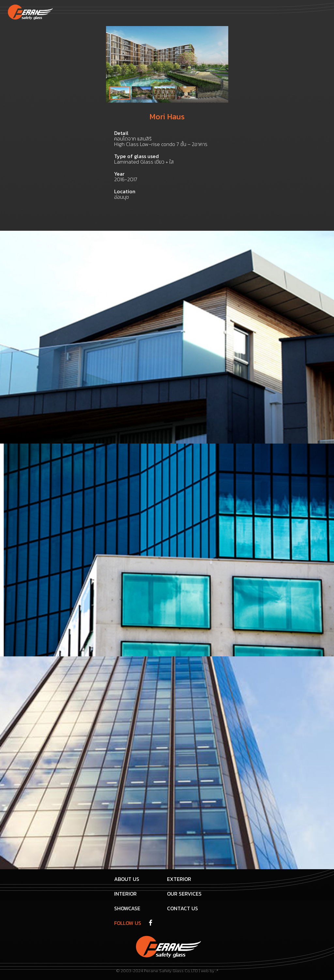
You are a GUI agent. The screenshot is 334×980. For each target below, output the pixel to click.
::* (217, 971)
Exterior (179, 879)
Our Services (184, 894)
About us (127, 879)
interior (125, 894)
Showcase (127, 908)
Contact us (182, 908)
